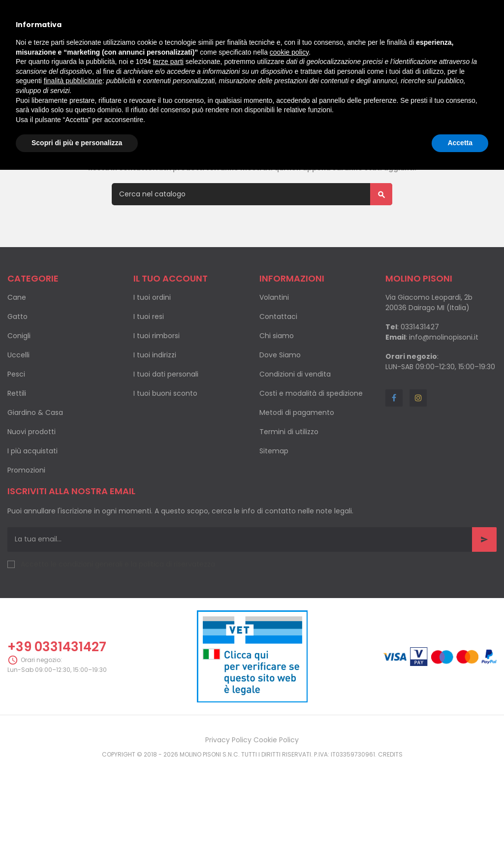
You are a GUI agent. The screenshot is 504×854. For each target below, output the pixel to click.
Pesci (16, 428)
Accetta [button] (460, 143)
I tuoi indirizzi (155, 409)
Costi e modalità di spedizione (311, 447)
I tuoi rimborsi (157, 390)
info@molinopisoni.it (444, 391)
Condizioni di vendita (295, 428)
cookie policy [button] (289, 52)
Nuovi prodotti (31, 486)
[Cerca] (252, 248)
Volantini (274, 351)
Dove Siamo (280, 409)
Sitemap (274, 505)
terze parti (168, 62)
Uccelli (18, 409)
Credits (390, 808)
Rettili (17, 447)
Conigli (19, 390)
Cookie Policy (276, 794)
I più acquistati (32, 505)
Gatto (17, 371)
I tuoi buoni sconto (165, 447)
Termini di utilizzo (289, 486)
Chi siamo (277, 390)
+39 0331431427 (57, 701)
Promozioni (26, 524)
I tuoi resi (149, 371)
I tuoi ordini (152, 351)
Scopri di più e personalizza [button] (77, 143)
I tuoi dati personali (166, 428)
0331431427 (420, 381)
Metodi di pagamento (297, 467)
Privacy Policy (228, 794)
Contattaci (278, 371)
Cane (17, 351)
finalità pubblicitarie (73, 81)
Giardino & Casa (35, 467)
